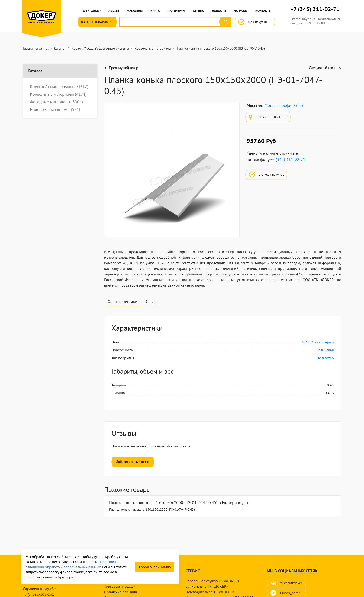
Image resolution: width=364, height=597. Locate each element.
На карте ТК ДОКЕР (268, 117)
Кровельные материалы (58, 94)
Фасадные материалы (56, 102)
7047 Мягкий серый (318, 342)
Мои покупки (255, 22)
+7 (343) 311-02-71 (315, 9)
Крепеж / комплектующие (59, 87)
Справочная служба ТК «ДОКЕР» (212, 581)
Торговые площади (120, 586)
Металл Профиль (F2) (284, 105)
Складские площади (121, 592)
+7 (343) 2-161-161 (39, 594)
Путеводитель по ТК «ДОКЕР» (210, 592)
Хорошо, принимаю (155, 567)
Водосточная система (55, 110)
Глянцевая (326, 350)
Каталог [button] (97, 22)
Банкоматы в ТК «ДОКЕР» (207, 586)
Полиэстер (325, 358)
